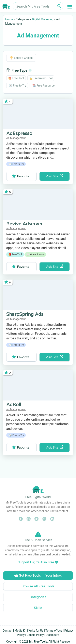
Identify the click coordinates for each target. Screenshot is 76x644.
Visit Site (54, 176)
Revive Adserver (24, 224)
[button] (70, 7)
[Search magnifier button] (59, 6)
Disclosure (52, 635)
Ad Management (16, 138)
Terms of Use (54, 631)
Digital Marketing (43, 19)
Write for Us (36, 631)
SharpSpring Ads (25, 314)
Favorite (21, 176)
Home (9, 19)
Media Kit (21, 631)
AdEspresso (19, 134)
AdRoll (14, 405)
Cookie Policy (35, 635)
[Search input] (36, 6)
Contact (7, 631)
